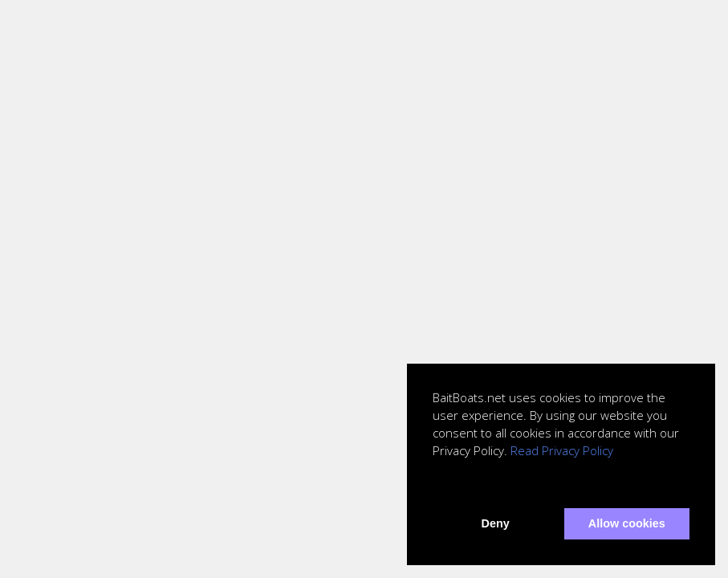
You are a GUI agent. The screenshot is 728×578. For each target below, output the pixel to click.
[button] (435, 486)
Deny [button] (496, 523)
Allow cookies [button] (627, 523)
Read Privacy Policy (562, 450)
